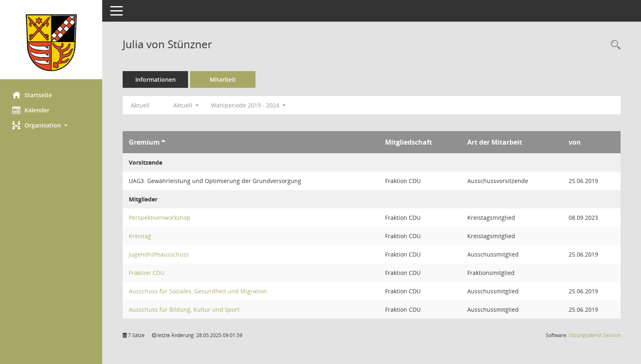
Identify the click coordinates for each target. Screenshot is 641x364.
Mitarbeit (223, 79)
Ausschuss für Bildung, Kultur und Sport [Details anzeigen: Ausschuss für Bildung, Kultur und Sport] (184, 309)
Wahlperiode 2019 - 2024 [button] (248, 105)
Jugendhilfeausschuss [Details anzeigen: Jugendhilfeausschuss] (159, 254)
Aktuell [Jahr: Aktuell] (140, 105)
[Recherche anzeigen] (614, 45)
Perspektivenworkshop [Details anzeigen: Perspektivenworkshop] (160, 218)
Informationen (156, 79)
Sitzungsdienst (595, 335)
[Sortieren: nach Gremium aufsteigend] (163, 142)
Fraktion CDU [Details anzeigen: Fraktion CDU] (147, 273)
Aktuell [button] (186, 105)
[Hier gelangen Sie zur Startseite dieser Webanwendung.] (51, 43)
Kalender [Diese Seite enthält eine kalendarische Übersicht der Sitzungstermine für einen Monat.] (31, 110)
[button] (51, 125)
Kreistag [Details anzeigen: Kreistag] (140, 236)
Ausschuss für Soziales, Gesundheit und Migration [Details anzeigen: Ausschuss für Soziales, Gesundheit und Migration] (198, 291)
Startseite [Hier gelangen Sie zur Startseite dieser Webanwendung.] (32, 95)
